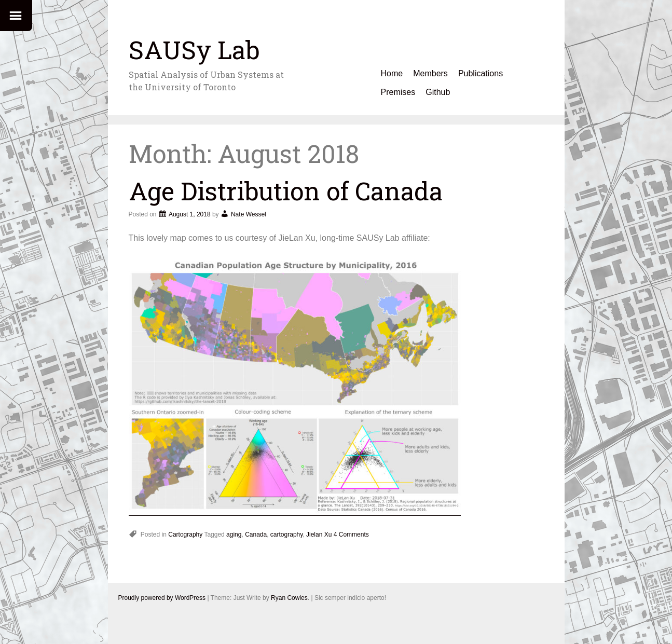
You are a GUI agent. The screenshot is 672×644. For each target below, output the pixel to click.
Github (438, 92)
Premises (398, 92)
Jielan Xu (319, 535)
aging (234, 535)
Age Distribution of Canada (286, 191)
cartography (286, 535)
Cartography (185, 535)
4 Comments (351, 535)
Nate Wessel (249, 214)
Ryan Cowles (289, 598)
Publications (481, 73)
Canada (256, 535)
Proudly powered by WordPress (162, 598)
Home (392, 73)
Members (430, 73)
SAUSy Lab (194, 50)
